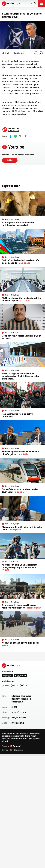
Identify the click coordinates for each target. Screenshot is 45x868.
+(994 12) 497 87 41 (19, 712)
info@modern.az (18, 723)
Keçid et (10, 160)
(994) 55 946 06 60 (19, 718)
